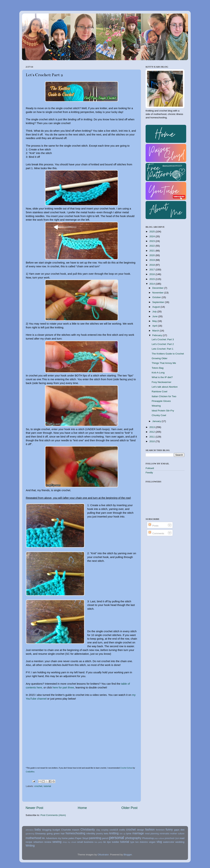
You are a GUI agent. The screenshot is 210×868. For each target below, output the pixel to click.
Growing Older (160, 358)
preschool (169, 838)
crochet (38, 786)
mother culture (177, 834)
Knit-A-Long (158, 373)
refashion (38, 842)
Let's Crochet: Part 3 (163, 339)
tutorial (47, 786)
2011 (152, 437)
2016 (152, 274)
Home (82, 808)
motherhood (33, 838)
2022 (152, 246)
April (155, 326)
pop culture (159, 838)
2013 (152, 427)
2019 (152, 260)
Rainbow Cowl (159, 391)
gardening (30, 834)
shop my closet (69, 842)
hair (63, 834)
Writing (30, 845)
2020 (152, 255)
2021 (152, 251)
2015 (152, 279)
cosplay (105, 830)
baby (38, 829)
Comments (156, 533)
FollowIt (150, 468)
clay (98, 830)
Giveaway (40, 834)
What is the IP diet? (162, 377)
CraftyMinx (30, 772)
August (156, 307)
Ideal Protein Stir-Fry (163, 411)
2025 (152, 232)
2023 (152, 241)
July (155, 312)
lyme (129, 834)
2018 (152, 265)
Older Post (129, 808)
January (157, 421)
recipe (29, 842)
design (141, 830)
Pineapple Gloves (161, 401)
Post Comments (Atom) (53, 815)
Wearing (156, 406)
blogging (47, 830)
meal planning (152, 834)
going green (53, 834)
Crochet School (126, 768)
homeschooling (76, 833)
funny (169, 829)
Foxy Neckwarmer (162, 382)
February (157, 335)
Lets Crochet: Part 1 (163, 349)
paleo (71, 838)
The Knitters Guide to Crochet (168, 354)
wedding (180, 842)
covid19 (114, 830)
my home (63, 838)
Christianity (88, 829)
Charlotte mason (70, 830)
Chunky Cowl (159, 415)
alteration (30, 830)
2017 (152, 270)
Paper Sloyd (82, 838)
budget (56, 830)
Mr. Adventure (50, 838)
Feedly (149, 473)
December (158, 288)
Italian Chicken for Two (164, 396)
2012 (152, 432)
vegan (152, 842)
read (182, 838)
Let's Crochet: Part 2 (163, 344)
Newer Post (34, 808)
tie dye (107, 842)
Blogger (128, 855)
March (156, 331)
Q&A (177, 838)
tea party (99, 842)
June (155, 316)
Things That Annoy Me (164, 363)
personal (117, 838)
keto (106, 834)
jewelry (100, 834)
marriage (138, 833)
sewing (57, 842)
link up (122, 834)
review (48, 842)
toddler (116, 842)
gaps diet (179, 830)
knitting (114, 833)
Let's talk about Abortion (165, 387)
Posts (153, 526)
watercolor (169, 842)
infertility (91, 834)
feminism (160, 830)
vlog (159, 842)
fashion (150, 829)
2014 (152, 284)
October (157, 297)
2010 (152, 441)
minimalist (165, 834)
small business (85, 842)
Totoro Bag (158, 368)
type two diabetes (139, 842)
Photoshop (148, 838)
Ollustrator (103, 855)
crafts (122, 830)
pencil (105, 838)
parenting (95, 838)
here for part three (63, 688)
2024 (152, 236)
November (158, 293)
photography (133, 838)
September (159, 302)
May (155, 321)
